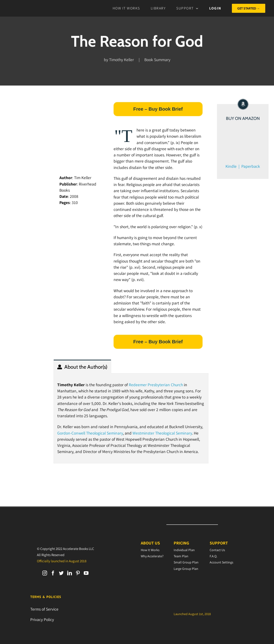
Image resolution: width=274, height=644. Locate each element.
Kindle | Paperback (243, 166)
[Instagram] (45, 573)
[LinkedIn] (70, 573)
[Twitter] (61, 573)
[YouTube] (86, 573)
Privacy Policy (42, 619)
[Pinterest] (78, 573)
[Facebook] (53, 573)
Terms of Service (44, 609)
